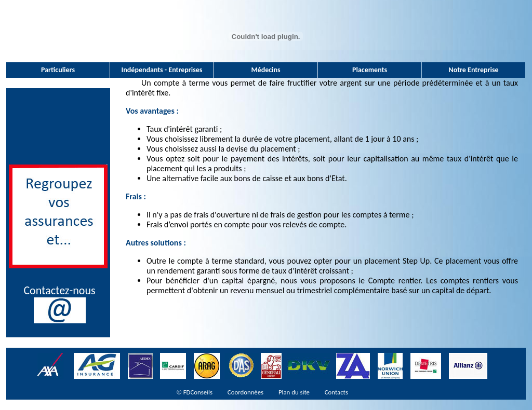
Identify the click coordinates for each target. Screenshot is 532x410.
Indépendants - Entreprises (162, 70)
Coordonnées (245, 392)
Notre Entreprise (473, 70)
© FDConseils (194, 392)
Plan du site (294, 392)
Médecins (265, 70)
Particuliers (58, 70)
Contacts (336, 392)
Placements (370, 70)
